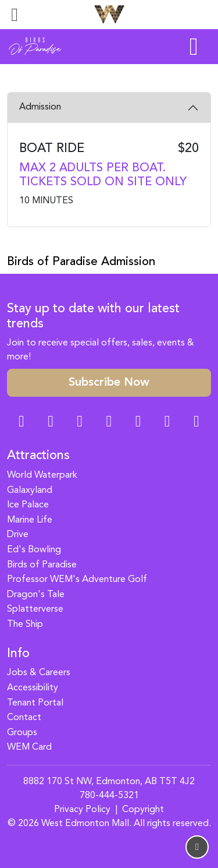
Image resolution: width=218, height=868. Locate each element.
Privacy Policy (82, 810)
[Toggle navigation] (15, 15)
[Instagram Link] (51, 423)
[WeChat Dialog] (138, 423)
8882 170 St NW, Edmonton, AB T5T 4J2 (109, 782)
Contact (24, 718)
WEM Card (29, 747)
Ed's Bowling (34, 550)
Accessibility (33, 688)
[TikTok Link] (167, 423)
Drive (18, 535)
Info (18, 654)
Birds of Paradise (42, 565)
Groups (22, 733)
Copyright (143, 810)
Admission (40, 107)
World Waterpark (42, 475)
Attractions (38, 456)
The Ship (25, 624)
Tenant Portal (35, 703)
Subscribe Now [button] (109, 383)
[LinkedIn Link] (196, 423)
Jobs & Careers (39, 673)
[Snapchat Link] (80, 423)
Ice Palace (28, 505)
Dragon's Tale (36, 595)
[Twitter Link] (109, 423)
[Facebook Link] (22, 423)
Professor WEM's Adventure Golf (77, 580)
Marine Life (30, 520)
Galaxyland (30, 491)
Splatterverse (35, 609)
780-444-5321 (109, 796)
